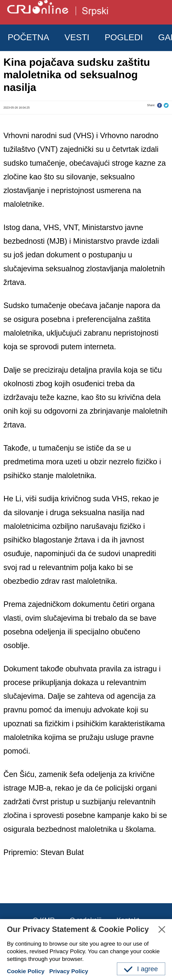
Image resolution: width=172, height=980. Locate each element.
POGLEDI (124, 37)
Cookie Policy (26, 971)
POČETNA (28, 37)
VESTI (77, 37)
